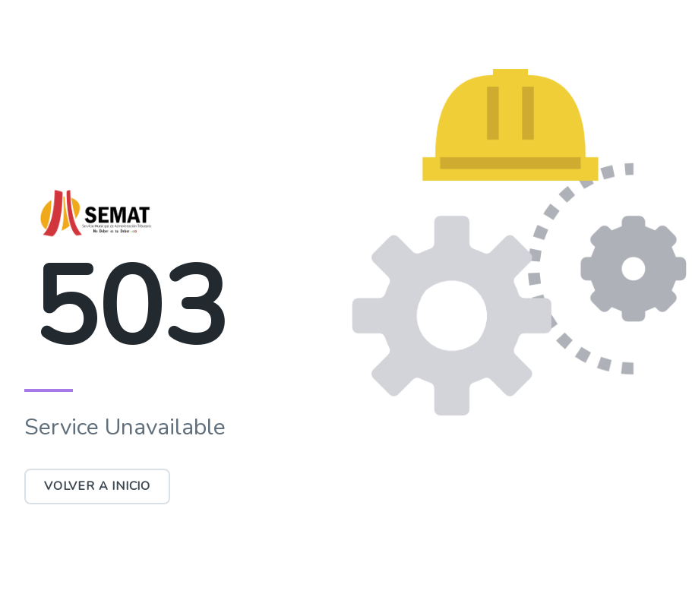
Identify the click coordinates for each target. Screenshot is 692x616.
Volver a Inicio (97, 486)
